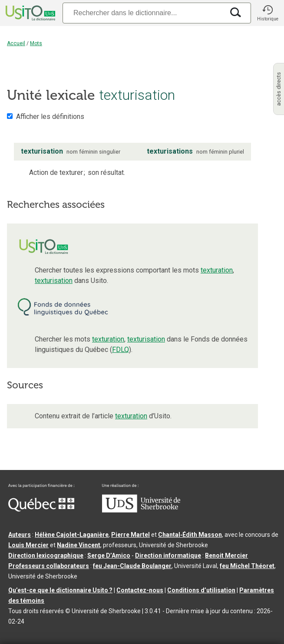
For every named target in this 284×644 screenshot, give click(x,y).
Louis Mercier (28, 545)
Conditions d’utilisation (201, 590)
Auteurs (20, 535)
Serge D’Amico (109, 555)
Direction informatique (168, 555)
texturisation (54, 281)
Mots (36, 43)
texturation (217, 270)
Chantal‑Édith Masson (190, 535)
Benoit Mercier (226, 555)
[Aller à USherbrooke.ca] (141, 510)
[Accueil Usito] (30, 13)
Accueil (16, 43)
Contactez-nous (140, 590)
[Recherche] (143, 13)
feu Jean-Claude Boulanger (132, 566)
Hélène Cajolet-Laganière (72, 535)
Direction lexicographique (46, 555)
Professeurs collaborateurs (49, 566)
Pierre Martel (130, 535)
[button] (267, 13)
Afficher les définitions (50, 117)
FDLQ (121, 350)
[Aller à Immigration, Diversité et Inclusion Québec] (41, 509)
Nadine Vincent (79, 545)
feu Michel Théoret (247, 566)
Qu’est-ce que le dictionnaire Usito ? (60, 590)
